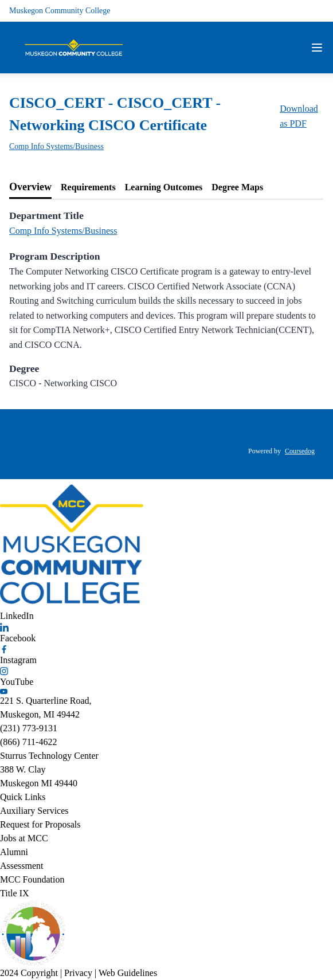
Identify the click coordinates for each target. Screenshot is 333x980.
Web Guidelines (128, 973)
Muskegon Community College (60, 11)
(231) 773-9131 (29, 728)
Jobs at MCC (24, 838)
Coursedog (300, 451)
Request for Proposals (40, 824)
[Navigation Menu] (317, 48)
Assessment (22, 866)
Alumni (14, 852)
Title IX (15, 893)
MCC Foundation (32, 879)
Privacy (78, 973)
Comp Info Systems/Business (56, 146)
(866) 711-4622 (28, 742)
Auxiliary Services (34, 811)
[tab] (30, 187)
